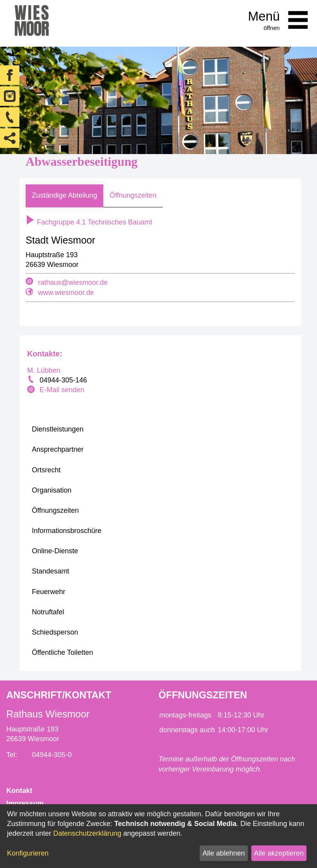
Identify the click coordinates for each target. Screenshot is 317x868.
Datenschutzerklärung (87, 833)
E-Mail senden (62, 390)
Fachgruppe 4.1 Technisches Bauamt (89, 222)
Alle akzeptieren (279, 853)
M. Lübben (44, 370)
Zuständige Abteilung (64, 195)
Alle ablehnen (224, 853)
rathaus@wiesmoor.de (73, 282)
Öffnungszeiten (133, 195)
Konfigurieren (28, 853)
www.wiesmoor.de (66, 293)
